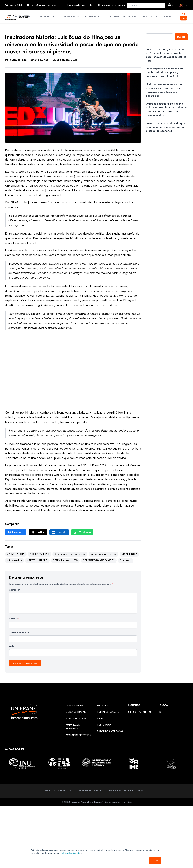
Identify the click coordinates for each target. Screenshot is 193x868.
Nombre (14, 619)
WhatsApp (82, 532)
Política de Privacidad (59, 791)
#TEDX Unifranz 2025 (65, 561)
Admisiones (94, 16)
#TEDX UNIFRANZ (37, 561)
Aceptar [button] (155, 861)
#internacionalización (104, 554)
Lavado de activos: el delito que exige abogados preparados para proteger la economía (166, 127)
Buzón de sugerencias (110, 731)
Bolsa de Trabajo (76, 712)
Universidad (25, 16)
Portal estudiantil (108, 712)
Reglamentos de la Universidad (129, 791)
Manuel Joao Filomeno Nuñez (30, 60)
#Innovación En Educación (70, 554)
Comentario (16, 590)
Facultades (49, 16)
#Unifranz (126, 561)
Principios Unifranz (91, 791)
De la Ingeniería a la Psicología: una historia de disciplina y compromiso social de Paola (165, 73)
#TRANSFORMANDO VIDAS (99, 561)
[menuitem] (160, 712)
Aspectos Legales (76, 718)
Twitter (38, 532)
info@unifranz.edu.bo (44, 5)
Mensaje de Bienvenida (78, 735)
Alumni (170, 16)
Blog (91, 5)
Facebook (16, 532)
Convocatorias (76, 5)
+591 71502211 (16, 5)
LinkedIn (59, 532)
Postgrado (150, 16)
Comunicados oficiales (111, 5)
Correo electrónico (20, 632)
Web (11, 646)
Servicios (71, 16)
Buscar (181, 37)
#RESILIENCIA (129, 554)
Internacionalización (123, 16)
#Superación (14, 561)
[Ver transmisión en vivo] (183, 17)
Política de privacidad (71, 853)
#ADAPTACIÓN (16, 554)
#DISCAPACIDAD (40, 554)
